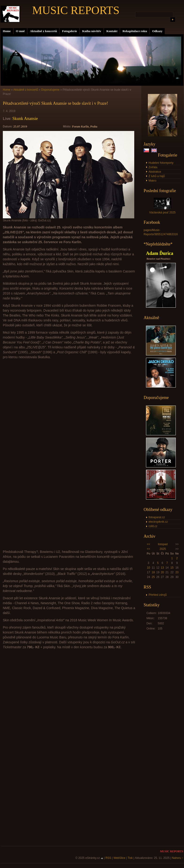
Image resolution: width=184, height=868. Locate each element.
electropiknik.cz (158, 522)
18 (153, 572)
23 (177, 572)
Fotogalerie (69, 31)
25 (153, 577)
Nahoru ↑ (178, 858)
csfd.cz (153, 526)
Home (7, 31)
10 (148, 568)
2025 (163, 549)
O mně (20, 31)
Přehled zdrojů (158, 595)
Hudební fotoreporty (161, 163)
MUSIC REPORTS (76, 10)
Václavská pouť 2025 (163, 212)
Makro (152, 181)
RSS (108, 858)
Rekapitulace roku (135, 31)
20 (162, 572)
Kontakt (112, 31)
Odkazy (157, 31)
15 (172, 568)
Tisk (130, 858)
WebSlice (119, 858)
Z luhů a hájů (157, 176)
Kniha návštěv (92, 31)
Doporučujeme (50, 90)
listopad (163, 544)
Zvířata (153, 167)
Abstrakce (155, 172)
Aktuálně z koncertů (43, 31)
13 (162, 568)
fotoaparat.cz (157, 517)
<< (149, 544)
